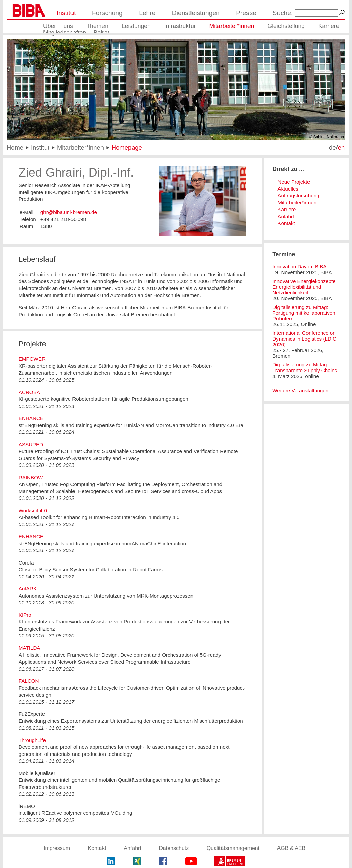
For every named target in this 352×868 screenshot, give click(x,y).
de (332, 147)
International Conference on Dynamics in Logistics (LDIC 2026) (304, 339)
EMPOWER (32, 359)
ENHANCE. (32, 536)
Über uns (58, 26)
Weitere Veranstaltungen (300, 391)
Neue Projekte (294, 182)
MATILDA (30, 648)
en (341, 147)
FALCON (29, 681)
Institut (66, 13)
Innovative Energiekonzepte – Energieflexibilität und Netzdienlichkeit (306, 287)
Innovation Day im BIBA (299, 267)
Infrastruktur (180, 26)
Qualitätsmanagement (233, 848)
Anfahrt (286, 216)
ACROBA (29, 392)
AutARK (28, 589)
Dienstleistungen (196, 13)
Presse (246, 13)
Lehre (147, 13)
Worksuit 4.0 (33, 510)
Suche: (283, 13)
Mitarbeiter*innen (232, 26)
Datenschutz (174, 848)
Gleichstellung (286, 26)
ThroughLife (32, 740)
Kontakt (286, 223)
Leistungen (136, 26)
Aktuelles (288, 189)
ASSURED (31, 444)
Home (15, 147)
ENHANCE (31, 418)
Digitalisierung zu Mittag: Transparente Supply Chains (305, 367)
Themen (97, 26)
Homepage (127, 147)
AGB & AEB (291, 848)
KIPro (25, 615)
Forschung (107, 13)
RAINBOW (31, 477)
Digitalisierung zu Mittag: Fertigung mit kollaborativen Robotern (304, 313)
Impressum (57, 848)
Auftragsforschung (298, 196)
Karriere (329, 26)
